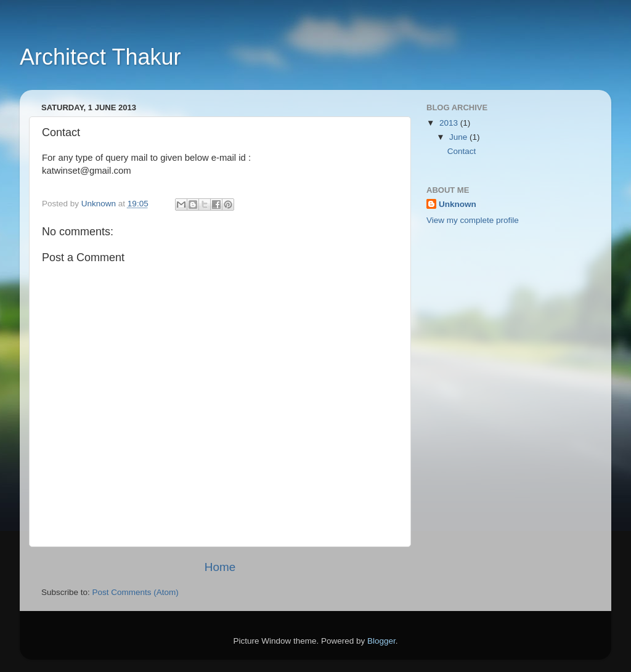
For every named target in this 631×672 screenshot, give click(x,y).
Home (220, 567)
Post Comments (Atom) (136, 592)
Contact (462, 151)
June (459, 137)
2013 (450, 123)
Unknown (458, 204)
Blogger (381, 641)
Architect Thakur (100, 57)
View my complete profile (473, 220)
